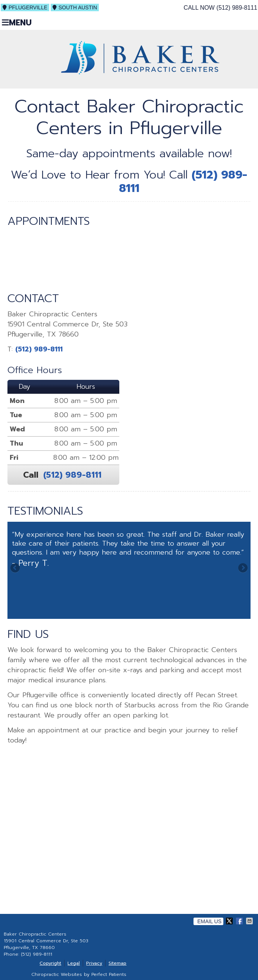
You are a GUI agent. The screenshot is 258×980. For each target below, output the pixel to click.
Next (242, 568)
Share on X (230, 921)
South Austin (75, 7)
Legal (74, 963)
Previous (16, 568)
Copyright (50, 963)
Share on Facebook (240, 921)
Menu (17, 22)
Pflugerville (25, 7)
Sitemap (117, 963)
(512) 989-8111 (237, 8)
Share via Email (250, 921)
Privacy (94, 963)
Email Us (209, 921)
